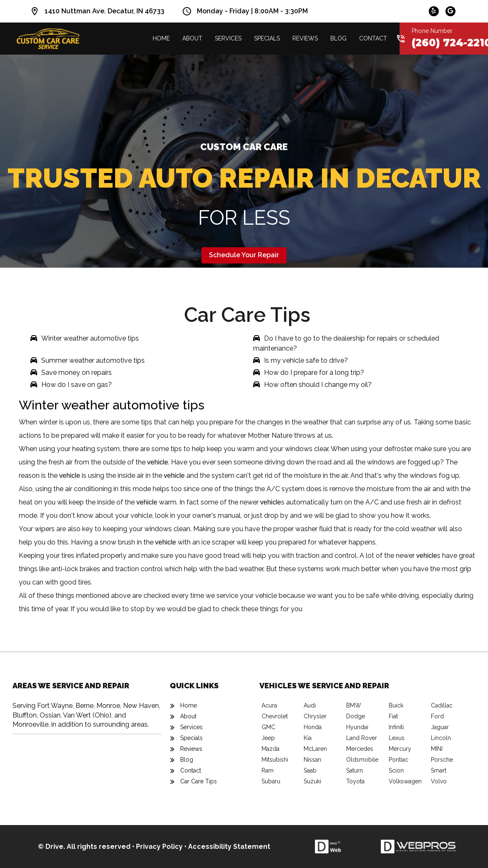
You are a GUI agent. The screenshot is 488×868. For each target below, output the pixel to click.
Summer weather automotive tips (93, 360)
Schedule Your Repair (244, 255)
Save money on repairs (77, 373)
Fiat (393, 716)
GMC (268, 727)
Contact (373, 38)
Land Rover (362, 738)
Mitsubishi (275, 760)
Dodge (356, 716)
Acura (269, 705)
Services (228, 38)
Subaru (271, 781)
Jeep (268, 738)
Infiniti (396, 727)
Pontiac (399, 760)
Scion (396, 770)
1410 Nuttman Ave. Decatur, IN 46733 (104, 11)
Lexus (397, 738)
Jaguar (440, 727)
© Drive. (52, 847)
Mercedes (360, 749)
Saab (310, 770)
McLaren (315, 749)
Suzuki (312, 781)
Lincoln (441, 738)
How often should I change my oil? (318, 385)
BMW (354, 705)
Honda (313, 727)
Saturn (355, 770)
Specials (267, 38)
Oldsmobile (362, 760)
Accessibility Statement (229, 847)
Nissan (312, 760)
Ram (268, 770)
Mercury (400, 749)
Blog (338, 38)
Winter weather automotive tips (90, 338)
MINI (437, 749)
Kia (308, 738)
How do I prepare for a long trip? (314, 373)
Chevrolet (275, 716)
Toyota (355, 781)
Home (161, 38)
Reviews (305, 38)
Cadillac (442, 705)
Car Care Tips (199, 781)
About (192, 38)
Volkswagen (405, 781)
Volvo (439, 781)
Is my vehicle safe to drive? (306, 360)
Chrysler (315, 716)
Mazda (270, 749)
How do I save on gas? (77, 385)
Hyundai (357, 727)
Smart (439, 770)
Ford (437, 716)
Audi (310, 705)
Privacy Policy (159, 847)
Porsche (442, 760)
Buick (396, 705)
